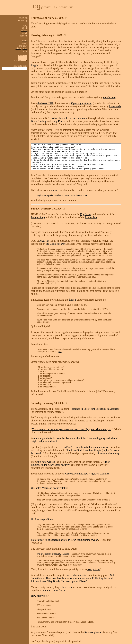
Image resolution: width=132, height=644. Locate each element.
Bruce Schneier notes (76, 549)
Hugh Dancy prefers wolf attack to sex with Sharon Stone (62, 192)
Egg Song (85, 211)
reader (54, 186)
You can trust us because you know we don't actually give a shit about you (72, 414)
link (49, 339)
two (70, 560)
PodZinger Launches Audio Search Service (85, 432)
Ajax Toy (44, 234)
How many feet (39, 569)
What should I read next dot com (69, 112)
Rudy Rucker (52, 115)
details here (109, 91)
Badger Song (123, 211)
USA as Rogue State (42, 496)
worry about (94, 543)
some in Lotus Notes (42, 564)
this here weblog (46, 447)
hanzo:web (103, 100)
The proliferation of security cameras (53, 527)
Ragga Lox (125, 56)
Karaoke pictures (93, 606)
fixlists (73, 287)
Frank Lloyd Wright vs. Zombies (92, 455)
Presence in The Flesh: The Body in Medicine (95, 394)
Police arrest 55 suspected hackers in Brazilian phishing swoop (65, 516)
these (64, 560)
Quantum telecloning (105, 438)
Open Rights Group (82, 97)
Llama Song (76, 214)
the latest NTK (45, 97)
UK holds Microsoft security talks (49, 467)
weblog (69, 455)
